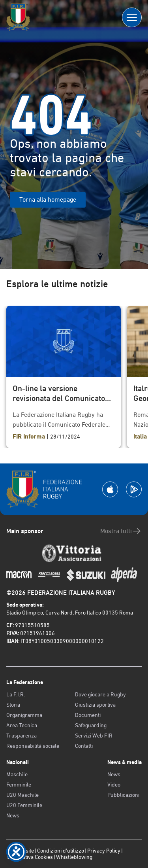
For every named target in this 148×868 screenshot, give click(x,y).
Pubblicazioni (123, 795)
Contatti (84, 746)
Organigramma (24, 715)
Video (114, 785)
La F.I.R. (16, 694)
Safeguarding (91, 725)
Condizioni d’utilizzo (61, 851)
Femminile (19, 785)
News (13, 815)
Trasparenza (22, 736)
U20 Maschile (22, 795)
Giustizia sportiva (95, 705)
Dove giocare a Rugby (100, 694)
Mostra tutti (121, 531)
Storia (13, 705)
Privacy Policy (104, 851)
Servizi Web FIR (94, 736)
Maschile (17, 774)
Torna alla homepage (48, 200)
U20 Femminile (24, 805)
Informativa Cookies (30, 857)
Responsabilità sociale (33, 746)
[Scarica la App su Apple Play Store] (110, 489)
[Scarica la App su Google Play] (134, 489)
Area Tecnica (22, 725)
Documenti (88, 715)
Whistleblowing (74, 857)
